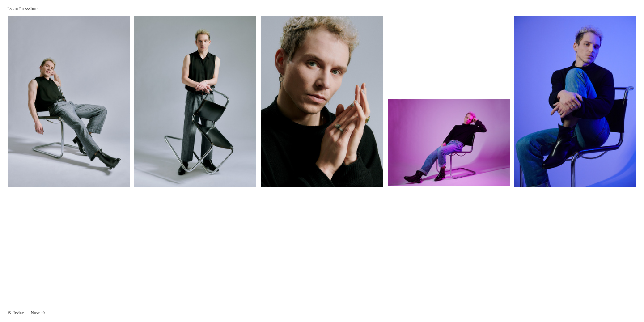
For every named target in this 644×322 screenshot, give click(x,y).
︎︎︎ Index (16, 313)
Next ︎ (38, 313)
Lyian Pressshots (23, 9)
